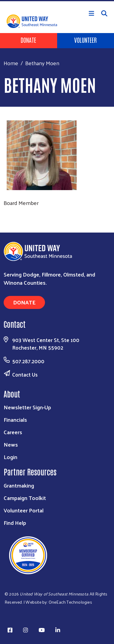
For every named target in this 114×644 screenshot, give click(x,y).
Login (10, 457)
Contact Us (25, 374)
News (11, 444)
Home (11, 63)
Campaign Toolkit (25, 498)
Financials (15, 419)
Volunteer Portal (24, 510)
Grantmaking (19, 485)
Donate (28, 40)
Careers (13, 432)
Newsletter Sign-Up (27, 407)
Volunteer (85, 40)
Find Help (15, 523)
